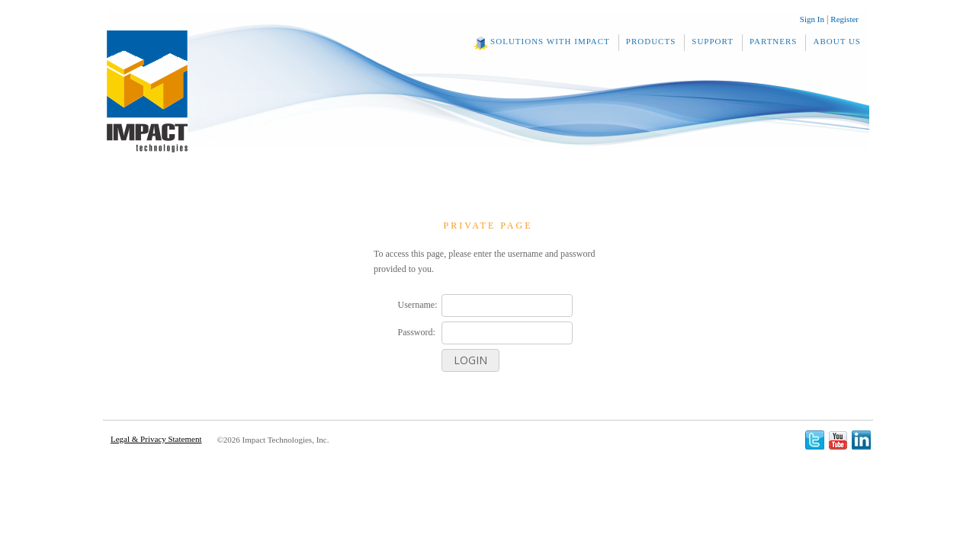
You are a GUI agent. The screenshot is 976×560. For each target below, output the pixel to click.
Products (651, 41)
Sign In (812, 19)
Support (713, 41)
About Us (837, 41)
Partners (774, 41)
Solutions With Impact (550, 41)
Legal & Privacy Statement (156, 439)
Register (844, 19)
